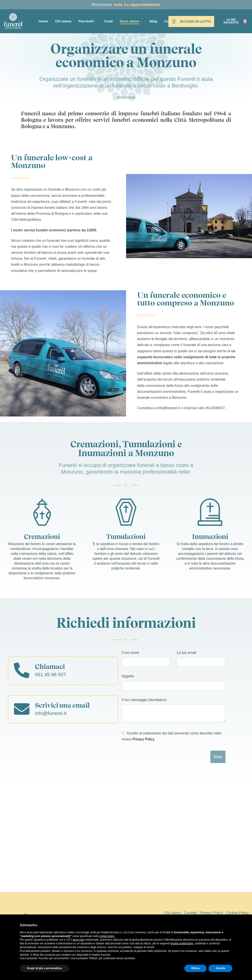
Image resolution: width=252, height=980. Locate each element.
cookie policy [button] (107, 936)
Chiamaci (50, 666)
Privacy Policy (143, 739)
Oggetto (174, 682)
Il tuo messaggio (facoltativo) (174, 710)
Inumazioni (210, 536)
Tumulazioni (126, 536)
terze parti (78, 940)
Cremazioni (42, 536)
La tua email (201, 659)
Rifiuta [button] (195, 968)
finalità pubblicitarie (182, 943)
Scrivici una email (62, 705)
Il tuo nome (146, 659)
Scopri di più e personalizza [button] (44, 968)
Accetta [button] (220, 968)
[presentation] (155, 759)
